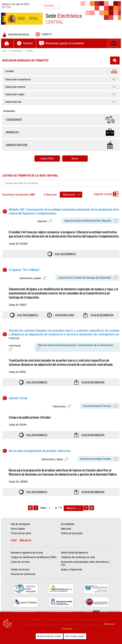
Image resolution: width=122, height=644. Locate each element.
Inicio (5, 51)
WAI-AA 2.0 (26, 545)
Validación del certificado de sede (78, 562)
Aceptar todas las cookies (49, 636)
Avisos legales (18, 533)
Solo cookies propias (75, 636)
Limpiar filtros (47, 159)
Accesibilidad (68, 529)
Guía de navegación (21, 529)
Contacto (44, 35)
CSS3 (14, 545)
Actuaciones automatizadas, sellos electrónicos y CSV (85, 568)
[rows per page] (74, 513)
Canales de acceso (20, 574)
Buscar (75, 159)
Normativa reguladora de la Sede (27, 557)
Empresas (61, 133)
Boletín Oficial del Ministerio (75, 557)
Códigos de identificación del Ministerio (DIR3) (34, 562)
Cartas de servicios (21, 566)
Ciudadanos (61, 120)
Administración (61, 145)
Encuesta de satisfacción (23, 579)
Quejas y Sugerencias (72, 574)
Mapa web (66, 533)
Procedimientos (16, 51)
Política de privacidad (72, 538)
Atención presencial (16, 35)
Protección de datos (21, 538)
